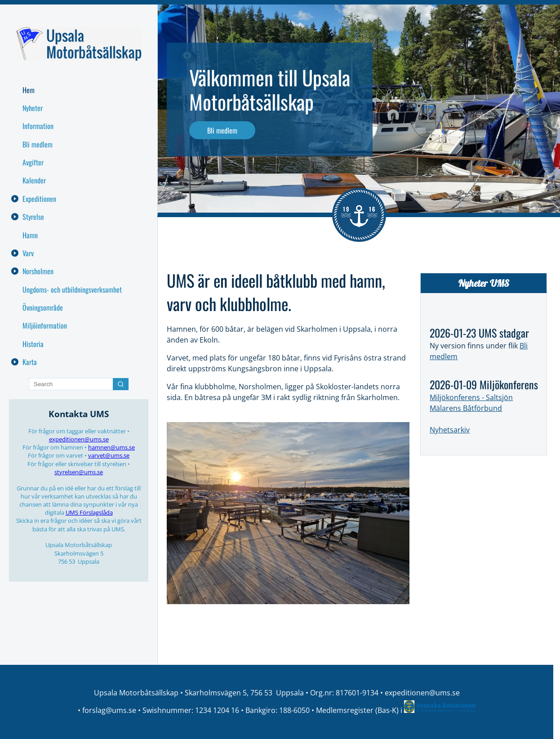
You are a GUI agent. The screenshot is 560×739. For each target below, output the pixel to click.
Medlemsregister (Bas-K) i (360, 710)
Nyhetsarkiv (450, 430)
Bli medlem (222, 130)
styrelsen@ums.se (79, 472)
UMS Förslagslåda (89, 512)
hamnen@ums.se (111, 447)
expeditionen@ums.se (79, 439)
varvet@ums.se (109, 455)
